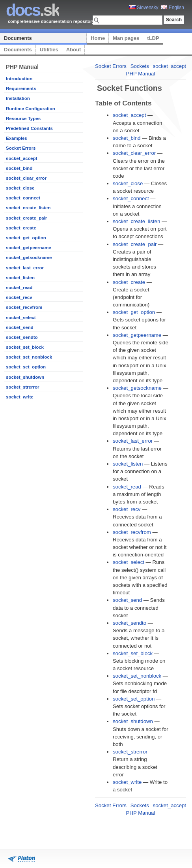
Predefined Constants (29, 128)
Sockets (140, 66)
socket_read (19, 287)
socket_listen (20, 278)
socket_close (20, 188)
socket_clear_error (26, 178)
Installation (18, 98)
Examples (17, 138)
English (172, 8)
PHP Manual (141, 74)
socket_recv (19, 297)
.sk (33, 10)
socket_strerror (23, 387)
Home (98, 38)
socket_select (21, 318)
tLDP (153, 38)
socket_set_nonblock (29, 357)
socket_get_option (26, 238)
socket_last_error (25, 268)
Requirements (21, 88)
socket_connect (23, 198)
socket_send (20, 327)
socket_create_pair (26, 218)
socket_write (20, 397)
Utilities (49, 50)
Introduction (19, 79)
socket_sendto (22, 337)
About (74, 50)
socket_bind (19, 168)
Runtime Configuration (31, 109)
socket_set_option (26, 367)
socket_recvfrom (24, 307)
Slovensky (144, 8)
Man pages (126, 38)
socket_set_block (25, 347)
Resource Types (23, 118)
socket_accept (21, 158)
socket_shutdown (25, 377)
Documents (18, 38)
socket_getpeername (29, 248)
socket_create (21, 228)
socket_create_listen (28, 208)
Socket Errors (21, 148)
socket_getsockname (29, 257)
